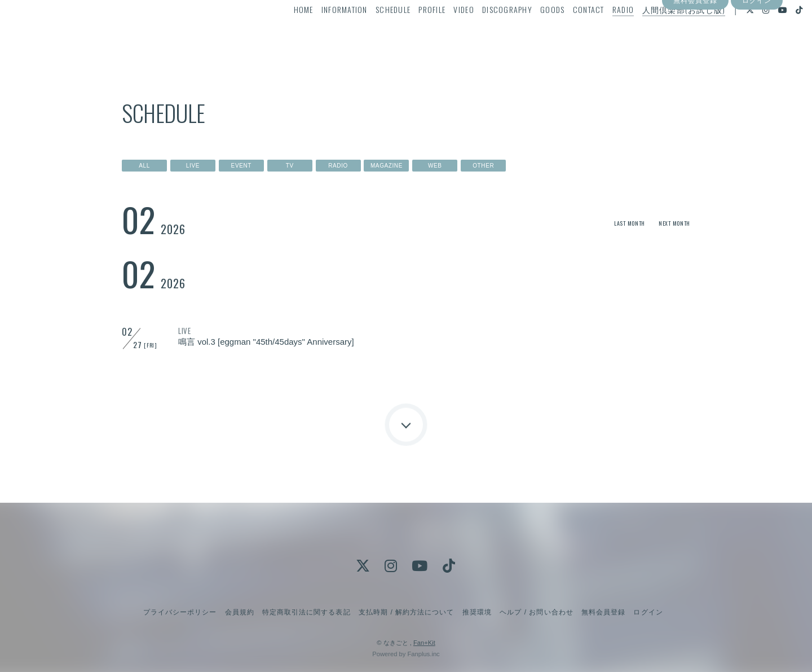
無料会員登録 (695, 52)
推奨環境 (477, 612)
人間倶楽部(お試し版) (662, 32)
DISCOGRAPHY (486, 32)
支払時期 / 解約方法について (407, 612)
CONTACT (567, 32)
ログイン (757, 52)
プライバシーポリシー (180, 612)
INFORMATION (323, 32)
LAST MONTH (617, 223)
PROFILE (411, 32)
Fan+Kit (424, 643)
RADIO (602, 32)
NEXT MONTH (670, 223)
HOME (282, 32)
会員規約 (240, 612)
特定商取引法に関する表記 (306, 612)
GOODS (531, 32)
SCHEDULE (372, 32)
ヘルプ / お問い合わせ (536, 612)
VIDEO (442, 32)
